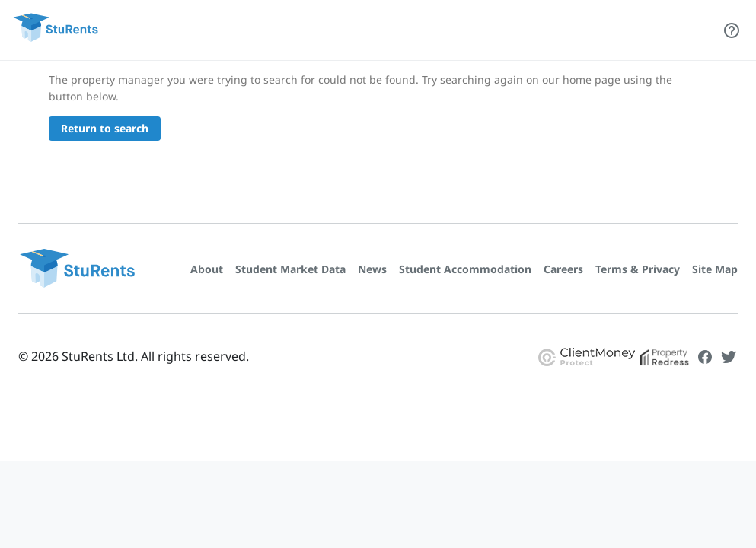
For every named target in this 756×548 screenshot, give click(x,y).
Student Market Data (290, 269)
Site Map (715, 269)
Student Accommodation (465, 269)
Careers (563, 269)
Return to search (105, 128)
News (372, 269)
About (207, 269)
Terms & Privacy (638, 269)
